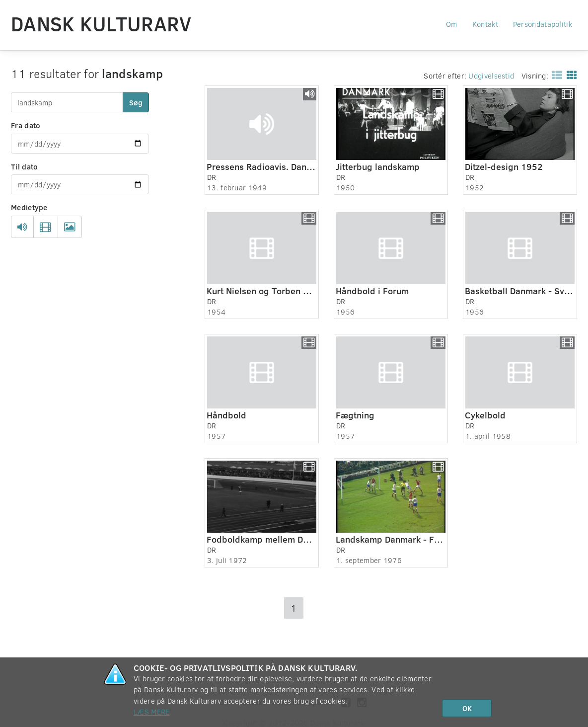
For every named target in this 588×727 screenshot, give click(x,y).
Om (452, 24)
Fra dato (26, 125)
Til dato (24, 166)
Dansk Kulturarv (101, 23)
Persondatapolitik (543, 24)
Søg (136, 102)
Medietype (29, 207)
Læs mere (151, 712)
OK (467, 708)
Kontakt (485, 24)
